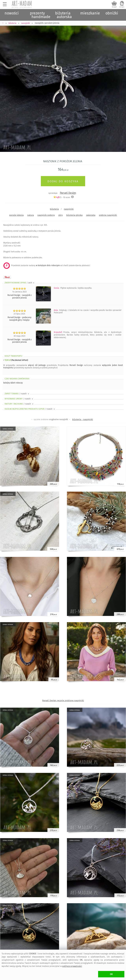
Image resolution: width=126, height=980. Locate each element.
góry (61, 215)
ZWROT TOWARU (17, 394)
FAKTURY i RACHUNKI (19, 404)
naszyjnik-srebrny (46, 215)
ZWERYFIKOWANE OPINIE (20, 283)
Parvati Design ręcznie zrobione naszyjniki (63, 700)
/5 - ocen (62, 197)
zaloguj (122, 7)
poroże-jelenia (16, 215)
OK (111, 974)
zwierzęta (91, 215)
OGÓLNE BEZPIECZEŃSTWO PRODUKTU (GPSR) (30, 409)
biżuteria (54, 209)
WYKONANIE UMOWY (19, 399)
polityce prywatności (72, 966)
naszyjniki (69, 209)
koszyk (114, 7)
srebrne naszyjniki (108, 215)
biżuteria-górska (74, 215)
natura (31, 215)
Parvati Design (68, 193)
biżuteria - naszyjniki (83, 419)
